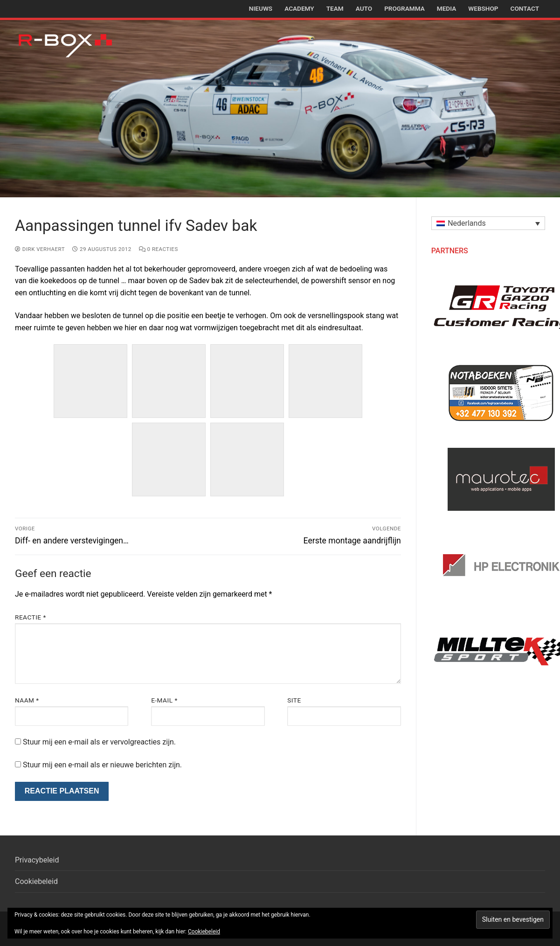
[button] (488, 223)
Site (294, 700)
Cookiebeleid (36, 881)
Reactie (31, 617)
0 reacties (159, 249)
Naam (27, 700)
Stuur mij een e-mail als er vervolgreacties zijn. (99, 742)
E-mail (164, 700)
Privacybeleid (37, 860)
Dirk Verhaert (40, 249)
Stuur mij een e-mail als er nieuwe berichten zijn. (102, 765)
